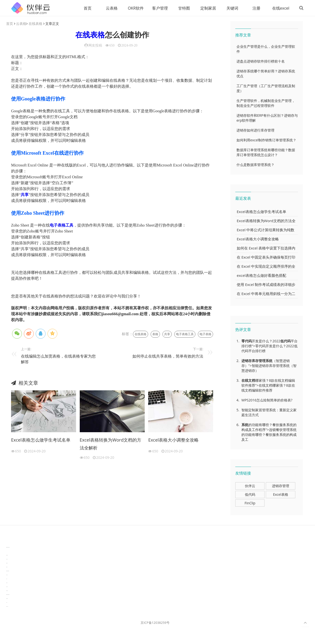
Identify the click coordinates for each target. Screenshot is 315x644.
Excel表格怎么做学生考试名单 (41, 440)
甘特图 (183, 8)
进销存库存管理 (253, 361)
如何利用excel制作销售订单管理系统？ (266, 140)
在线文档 (248, 381)
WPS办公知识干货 (7, 607)
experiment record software (8, 595)
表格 (155, 334)
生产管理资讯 (7, 587)
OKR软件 (135, 8)
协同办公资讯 (7, 559)
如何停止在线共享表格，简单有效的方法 (168, 356)
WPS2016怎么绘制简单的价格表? (267, 400)
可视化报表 (7, 583)
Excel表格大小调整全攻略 (173, 440)
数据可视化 (7, 567)
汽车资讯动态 (7, 575)
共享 (25, 195)
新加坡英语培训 (7, 599)
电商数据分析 (7, 563)
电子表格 (205, 334)
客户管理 (159, 8)
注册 (255, 8)
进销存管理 (281, 486)
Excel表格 (280, 495)
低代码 (285, 341)
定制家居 (207, 8)
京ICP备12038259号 (155, 623)
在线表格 (35, 24)
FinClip (250, 503)
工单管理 (7, 603)
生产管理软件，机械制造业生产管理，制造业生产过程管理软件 (266, 103)
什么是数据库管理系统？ (255, 165)
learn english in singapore (8, 571)
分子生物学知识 (7, 544)
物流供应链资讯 (7, 591)
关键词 (231, 8)
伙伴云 (250, 486)
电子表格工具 (62, 225)
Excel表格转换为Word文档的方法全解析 (111, 444)
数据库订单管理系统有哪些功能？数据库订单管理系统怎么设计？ (266, 153)
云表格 (111, 8)
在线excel (280, 8)
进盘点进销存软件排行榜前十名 (261, 61)
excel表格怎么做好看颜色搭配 (261, 276)
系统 (269, 361)
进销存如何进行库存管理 (255, 130)
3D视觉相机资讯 (7, 552)
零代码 (247, 341)
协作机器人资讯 (7, 555)
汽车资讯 (7, 579)
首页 (87, 8)
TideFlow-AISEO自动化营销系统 (8, 548)
